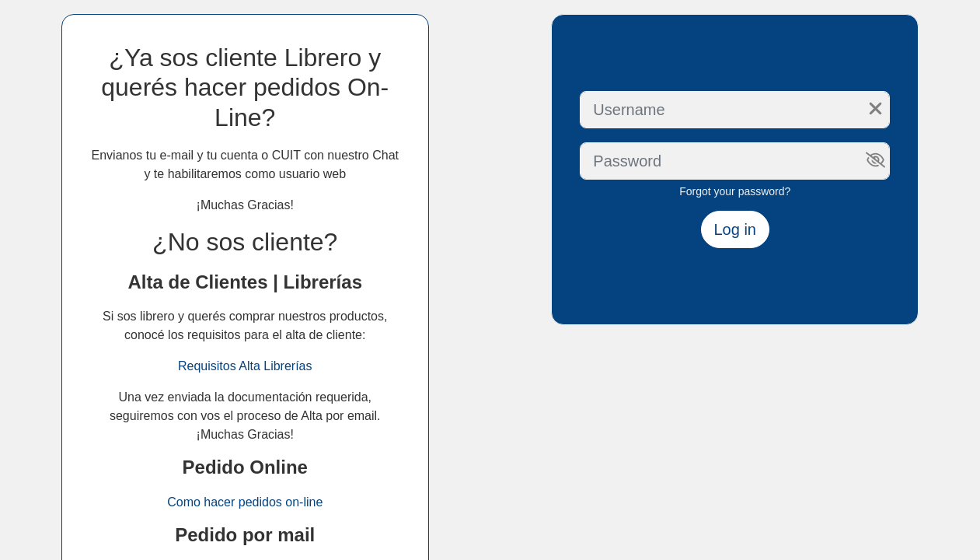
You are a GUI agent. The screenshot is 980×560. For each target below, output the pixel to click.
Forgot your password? (735, 191)
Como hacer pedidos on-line (245, 502)
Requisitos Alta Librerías (245, 366)
